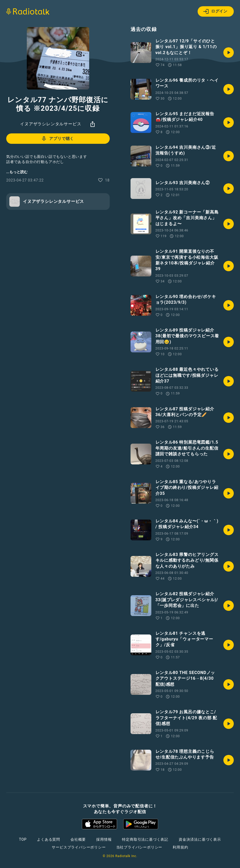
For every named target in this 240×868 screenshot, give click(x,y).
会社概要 (78, 839)
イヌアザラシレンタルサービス (51, 124)
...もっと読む (17, 172)
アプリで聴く (57, 139)
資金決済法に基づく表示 (200, 839)
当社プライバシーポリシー (139, 847)
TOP (23, 839)
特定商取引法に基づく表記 (145, 839)
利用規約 (180, 847)
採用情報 (104, 839)
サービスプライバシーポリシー (79, 847)
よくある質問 (48, 839)
